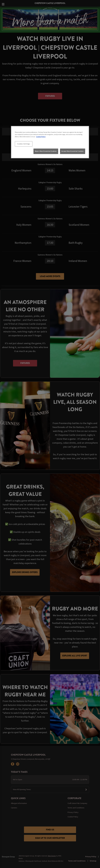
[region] (50, 142)
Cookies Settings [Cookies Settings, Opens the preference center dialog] (24, 144)
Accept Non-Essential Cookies (73, 151)
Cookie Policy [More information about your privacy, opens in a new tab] (41, 137)
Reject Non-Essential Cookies (46, 151)
